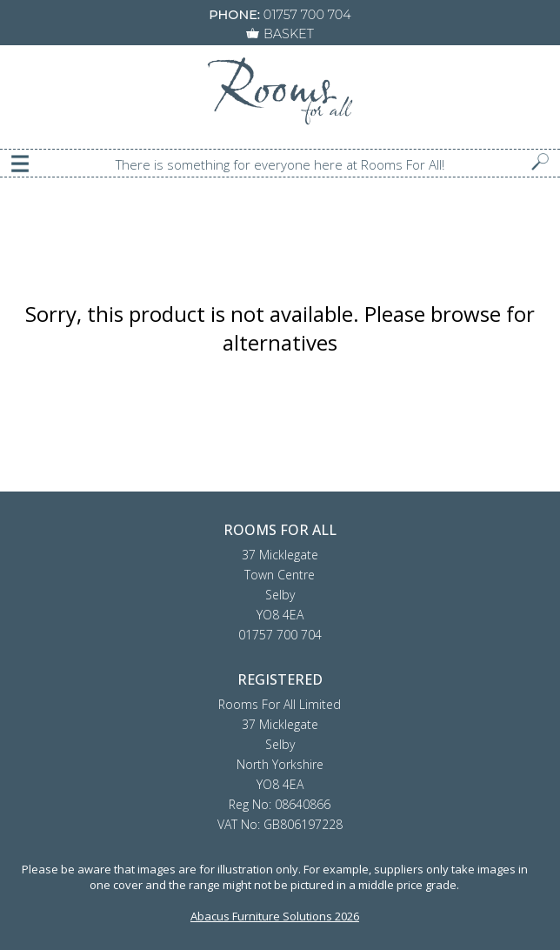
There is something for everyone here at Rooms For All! (280, 164)
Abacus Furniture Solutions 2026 (275, 916)
